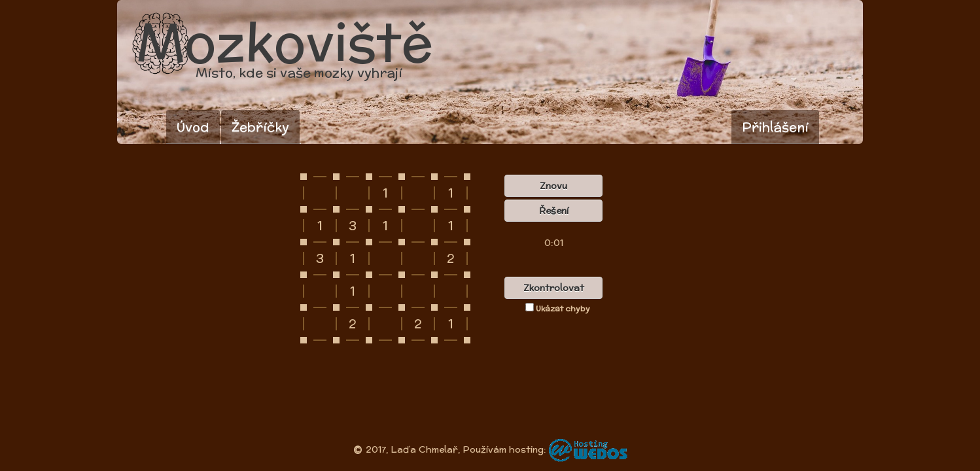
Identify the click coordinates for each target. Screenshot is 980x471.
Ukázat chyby (558, 308)
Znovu (553, 186)
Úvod (193, 127)
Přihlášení (775, 127)
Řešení (554, 211)
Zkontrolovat (554, 288)
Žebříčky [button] (260, 127)
